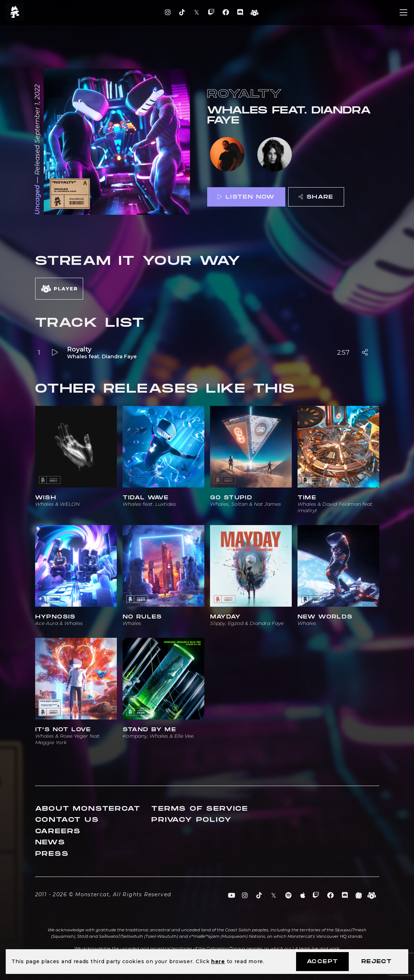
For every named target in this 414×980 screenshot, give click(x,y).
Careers (58, 831)
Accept (322, 962)
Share (316, 197)
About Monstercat (88, 809)
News (50, 842)
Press (52, 854)
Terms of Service (200, 809)
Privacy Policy (191, 820)
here (218, 961)
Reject (377, 962)
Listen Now (246, 197)
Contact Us (67, 820)
